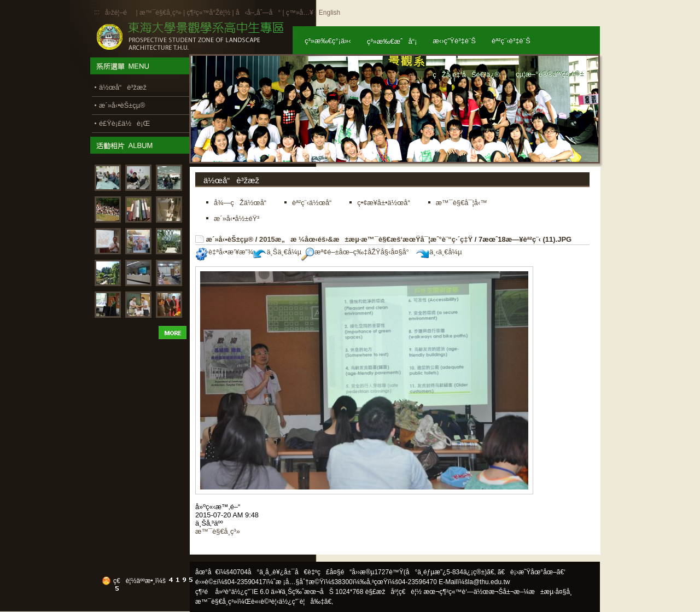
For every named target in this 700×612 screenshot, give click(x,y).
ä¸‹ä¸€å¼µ (439, 252)
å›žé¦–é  (119, 13)
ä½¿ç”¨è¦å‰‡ (302, 602)
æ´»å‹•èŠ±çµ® (230, 239)
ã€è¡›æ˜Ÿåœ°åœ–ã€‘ (532, 572)
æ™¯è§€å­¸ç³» (161, 13)
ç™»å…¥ (300, 13)
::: (97, 12)
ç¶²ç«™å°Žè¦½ (208, 13)
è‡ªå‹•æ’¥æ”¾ (224, 252)
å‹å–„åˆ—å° (258, 13)
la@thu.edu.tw (489, 582)
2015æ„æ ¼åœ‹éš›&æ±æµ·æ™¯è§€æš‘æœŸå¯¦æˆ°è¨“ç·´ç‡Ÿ (366, 239)
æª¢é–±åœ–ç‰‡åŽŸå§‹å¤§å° (358, 252)
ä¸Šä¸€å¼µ (277, 252)
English (329, 13)
